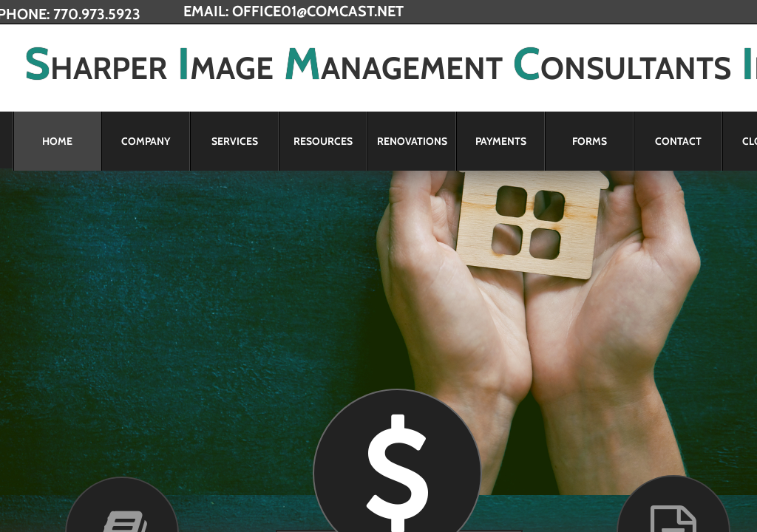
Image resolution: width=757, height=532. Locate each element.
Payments (501, 141)
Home (57, 141)
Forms (590, 141)
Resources (323, 141)
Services (235, 141)
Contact (678, 141)
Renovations (412, 141)
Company (146, 141)
